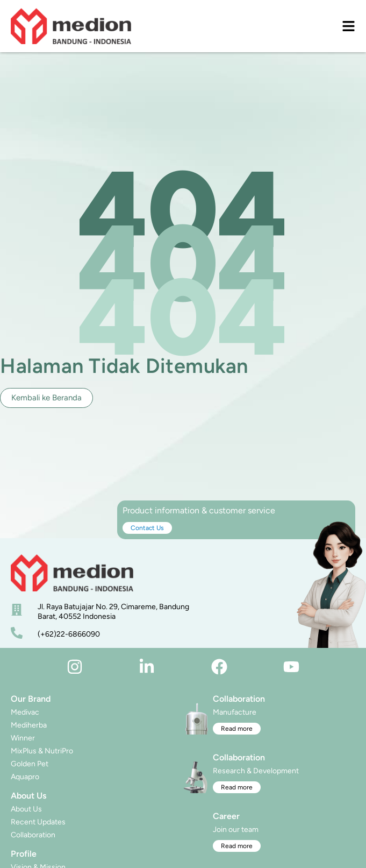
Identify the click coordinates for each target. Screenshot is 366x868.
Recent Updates (38, 822)
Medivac (25, 712)
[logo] (71, 26)
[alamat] (17, 610)
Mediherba (29, 725)
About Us (26, 809)
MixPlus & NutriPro (42, 751)
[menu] (349, 26)
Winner (23, 738)
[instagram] (75, 667)
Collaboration (33, 835)
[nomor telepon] (17, 633)
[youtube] (291, 667)
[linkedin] (147, 667)
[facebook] (219, 667)
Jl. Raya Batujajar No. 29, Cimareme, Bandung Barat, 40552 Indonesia (113, 612)
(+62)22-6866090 (69, 634)
